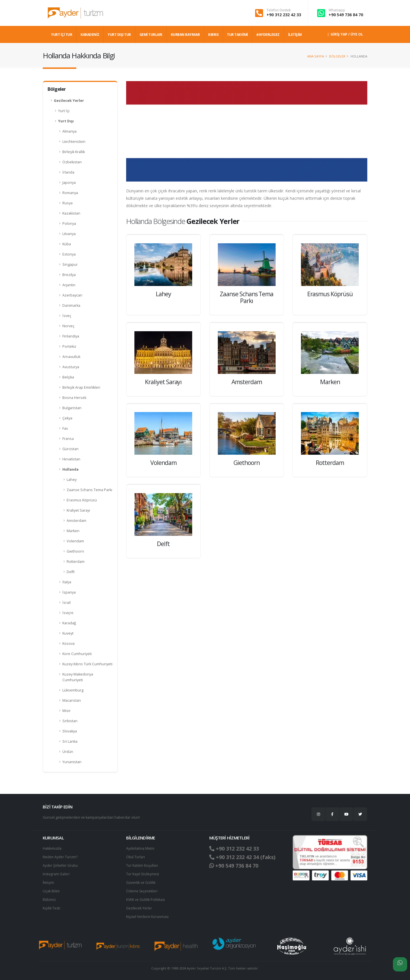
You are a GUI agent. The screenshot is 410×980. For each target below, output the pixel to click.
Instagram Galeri (57, 874)
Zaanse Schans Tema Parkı (89, 490)
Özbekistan (72, 162)
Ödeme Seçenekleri (143, 891)
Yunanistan (72, 762)
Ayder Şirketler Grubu (61, 865)
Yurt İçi (64, 111)
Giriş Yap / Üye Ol (345, 34)
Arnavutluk (71, 357)
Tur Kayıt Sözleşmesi (143, 874)
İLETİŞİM (295, 35)
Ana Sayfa (316, 56)
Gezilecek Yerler (69, 101)
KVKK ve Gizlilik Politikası (146, 900)
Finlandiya (71, 336)
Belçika (68, 377)
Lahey (72, 480)
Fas (65, 428)
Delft (71, 572)
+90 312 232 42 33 (284, 15)
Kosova (68, 644)
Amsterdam (76, 521)
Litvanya (69, 234)
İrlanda (68, 172)
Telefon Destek (279, 10)
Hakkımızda (52, 848)
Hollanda (70, 469)
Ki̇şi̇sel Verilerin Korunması (149, 917)
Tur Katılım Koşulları (142, 865)
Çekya (67, 418)
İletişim (49, 883)
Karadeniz (90, 35)
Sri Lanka (70, 741)
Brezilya (69, 275)
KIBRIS (213, 35)
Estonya (69, 254)
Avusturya (71, 367)
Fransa (68, 439)
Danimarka (71, 305)
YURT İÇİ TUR (61, 35)
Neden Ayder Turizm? (61, 857)
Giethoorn (75, 551)
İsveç (67, 316)
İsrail (66, 603)
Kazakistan (71, 213)
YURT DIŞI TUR (119, 35)
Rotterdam (76, 562)
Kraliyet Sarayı (78, 510)
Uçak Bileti (51, 891)
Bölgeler (337, 56)
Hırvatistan (71, 459)
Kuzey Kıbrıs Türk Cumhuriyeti (87, 664)
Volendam (75, 541)
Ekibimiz (50, 900)
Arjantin (69, 285)
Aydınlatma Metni (141, 848)
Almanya (69, 131)
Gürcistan (70, 449)
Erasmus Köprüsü (82, 500)
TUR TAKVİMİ (237, 35)
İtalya (67, 582)
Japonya (69, 183)
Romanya (70, 193)
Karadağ (69, 623)
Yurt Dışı (66, 121)
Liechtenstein (74, 142)
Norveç (68, 326)
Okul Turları (136, 857)
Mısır (66, 711)
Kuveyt (68, 633)
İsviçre (68, 613)
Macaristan (72, 700)
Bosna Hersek (74, 398)
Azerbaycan (72, 295)
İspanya (69, 592)
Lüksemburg (73, 690)
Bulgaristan (72, 408)
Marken (73, 531)
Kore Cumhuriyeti (77, 654)
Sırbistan (70, 721)
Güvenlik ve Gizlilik (142, 883)
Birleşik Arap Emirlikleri (81, 387)
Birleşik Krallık (74, 152)
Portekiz (69, 346)
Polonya (69, 224)
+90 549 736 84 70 (346, 15)
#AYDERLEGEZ (268, 35)
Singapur (70, 264)
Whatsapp (337, 10)
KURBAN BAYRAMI (185, 35)
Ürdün (68, 752)
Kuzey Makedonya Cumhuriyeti (78, 677)
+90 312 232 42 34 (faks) (244, 857)
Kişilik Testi (52, 908)
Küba (67, 244)
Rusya (67, 203)
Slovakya (70, 731)
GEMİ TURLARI (151, 35)
